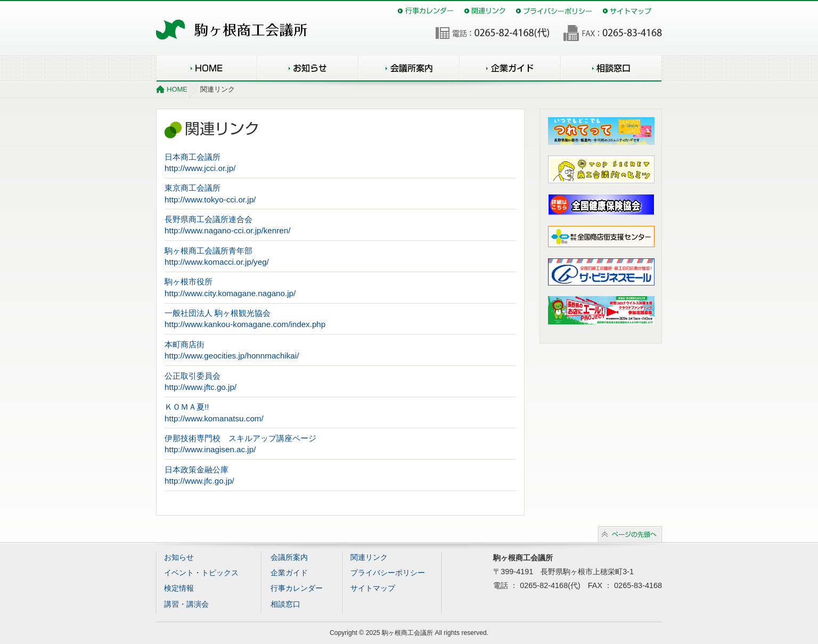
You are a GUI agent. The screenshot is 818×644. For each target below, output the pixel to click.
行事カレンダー (426, 11)
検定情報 (179, 588)
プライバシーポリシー (554, 11)
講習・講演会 (186, 604)
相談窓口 (611, 68)
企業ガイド (510, 68)
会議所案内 (409, 68)
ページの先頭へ (630, 534)
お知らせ (308, 68)
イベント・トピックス (201, 573)
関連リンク (485, 11)
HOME (207, 68)
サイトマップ (627, 11)
